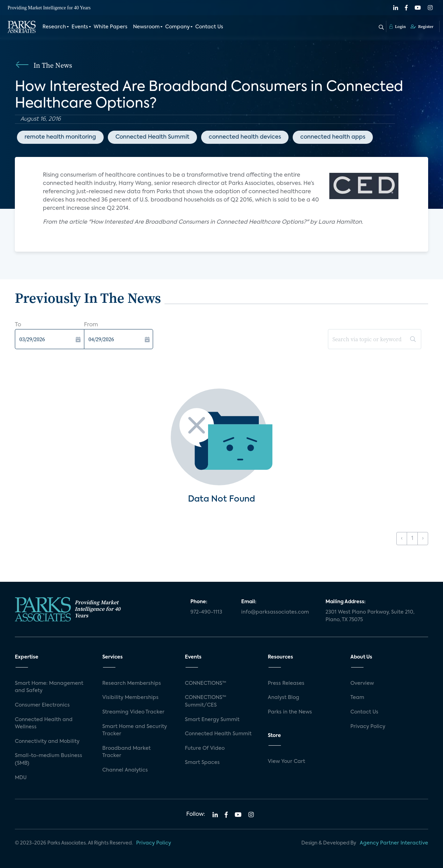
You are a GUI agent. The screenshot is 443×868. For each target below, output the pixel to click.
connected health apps (333, 137)
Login (398, 27)
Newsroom (146, 27)
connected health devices (245, 137)
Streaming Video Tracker (133, 712)
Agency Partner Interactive (394, 843)
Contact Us (209, 27)
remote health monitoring (60, 137)
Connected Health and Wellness (44, 724)
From (91, 325)
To (18, 325)
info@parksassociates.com (275, 612)
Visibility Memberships (130, 698)
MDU (21, 778)
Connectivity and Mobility (47, 741)
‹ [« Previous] (402, 539)
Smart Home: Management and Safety (49, 687)
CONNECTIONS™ (206, 683)
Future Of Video (205, 748)
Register (422, 27)
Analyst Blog (284, 698)
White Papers (111, 27)
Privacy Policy (368, 727)
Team (357, 698)
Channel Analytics (125, 770)
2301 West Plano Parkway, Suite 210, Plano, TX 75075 (370, 616)
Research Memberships (132, 683)
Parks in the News (290, 712)
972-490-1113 (206, 612)
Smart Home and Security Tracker (135, 730)
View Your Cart (286, 762)
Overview (362, 683)
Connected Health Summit (152, 137)
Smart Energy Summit (212, 720)
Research (54, 27)
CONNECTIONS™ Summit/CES (206, 701)
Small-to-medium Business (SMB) (49, 759)
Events (80, 27)
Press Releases (286, 683)
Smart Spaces (202, 763)
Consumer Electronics (42, 705)
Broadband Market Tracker (126, 752)
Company (177, 27)
